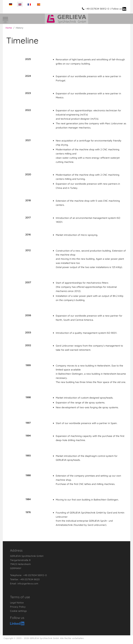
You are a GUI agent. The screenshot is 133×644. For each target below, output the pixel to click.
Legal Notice (17, 602)
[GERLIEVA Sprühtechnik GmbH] (66, 19)
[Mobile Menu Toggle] (5, 19)
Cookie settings (18, 611)
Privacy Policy (18, 607)
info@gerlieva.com (28, 583)
